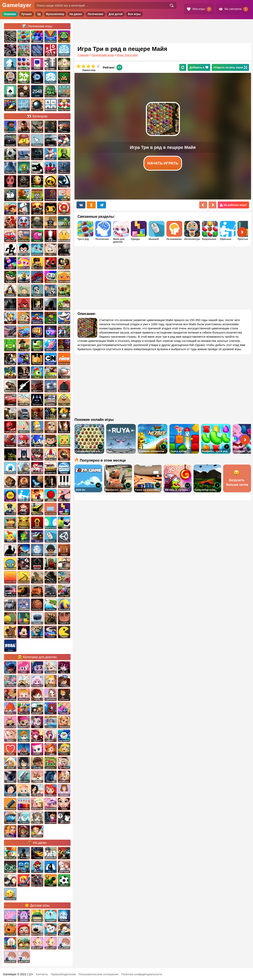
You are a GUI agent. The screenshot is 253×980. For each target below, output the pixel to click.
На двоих (76, 14)
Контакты (42, 974)
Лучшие (26, 14)
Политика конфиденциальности (142, 974)
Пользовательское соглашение (98, 974)
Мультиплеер (55, 14)
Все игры (134, 14)
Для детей (116, 14)
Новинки (10, 14)
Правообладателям (63, 974)
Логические (95, 14)
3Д (39, 14)
